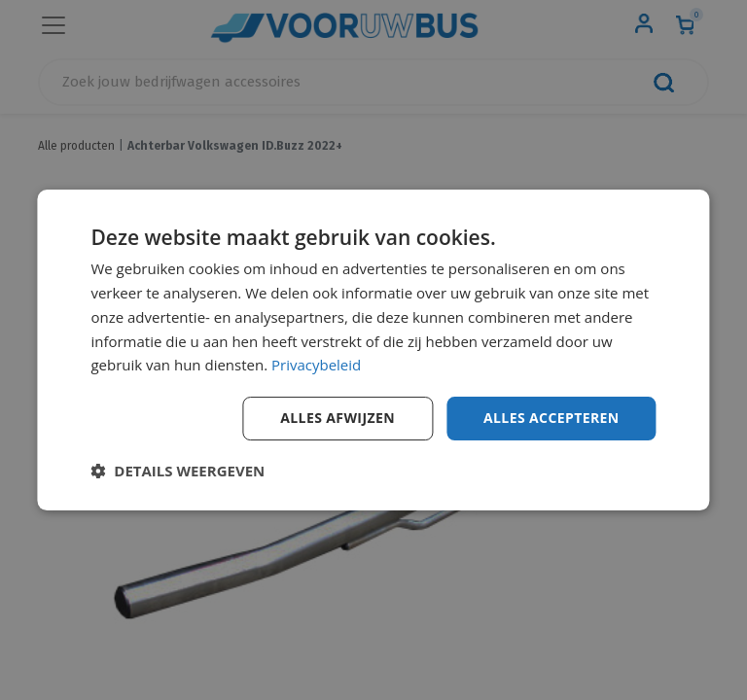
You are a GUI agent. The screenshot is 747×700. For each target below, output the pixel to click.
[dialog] (373, 350)
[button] (178, 471)
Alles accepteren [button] (551, 418)
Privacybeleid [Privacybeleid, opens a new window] (316, 365)
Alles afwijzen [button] (338, 418)
